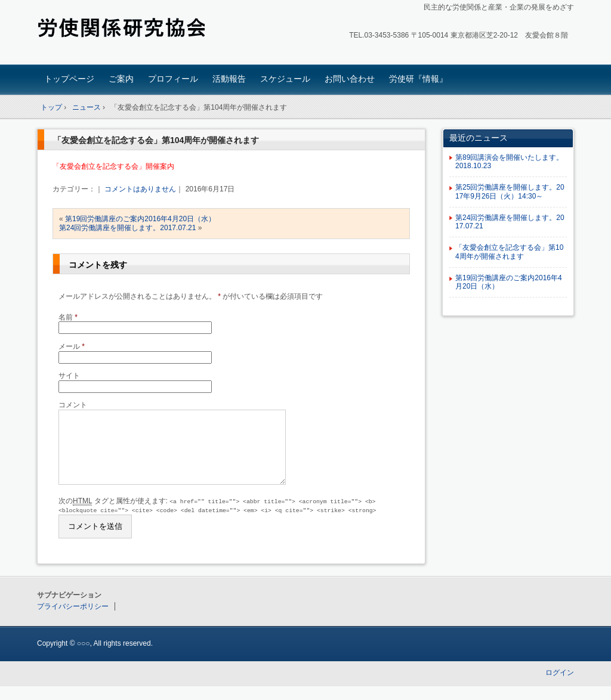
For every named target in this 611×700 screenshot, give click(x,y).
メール (72, 346)
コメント (73, 405)
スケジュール (285, 79)
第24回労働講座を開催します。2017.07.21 (127, 228)
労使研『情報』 (418, 79)
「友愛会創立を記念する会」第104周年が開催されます (156, 140)
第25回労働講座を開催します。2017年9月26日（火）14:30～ (510, 192)
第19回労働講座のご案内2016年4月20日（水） (140, 219)
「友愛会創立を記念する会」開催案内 (113, 166)
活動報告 (229, 79)
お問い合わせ (350, 79)
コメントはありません (140, 189)
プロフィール (173, 79)
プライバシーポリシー (73, 621)
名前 (68, 317)
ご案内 (121, 79)
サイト (69, 376)
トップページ (69, 79)
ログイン (560, 687)
